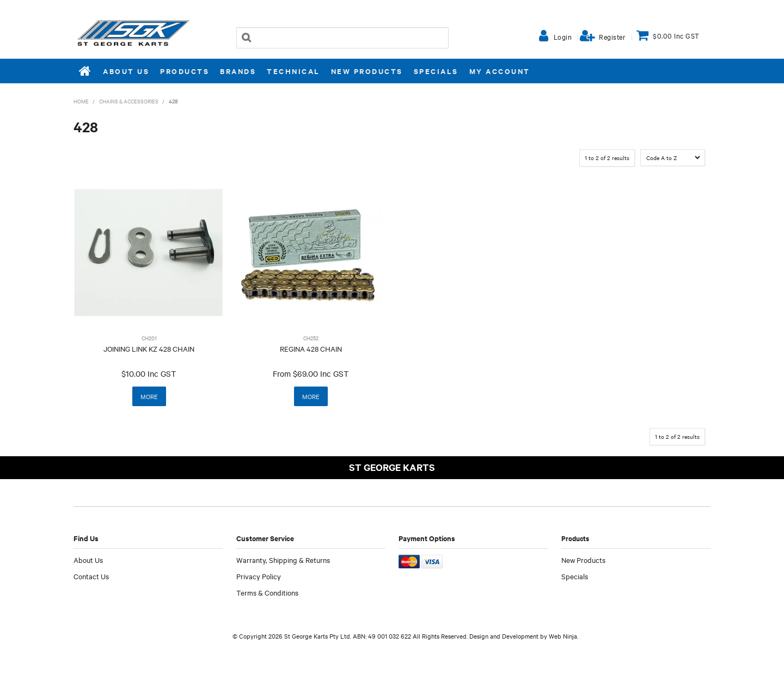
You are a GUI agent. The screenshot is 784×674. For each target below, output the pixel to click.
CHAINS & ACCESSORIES (129, 101)
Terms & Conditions (267, 592)
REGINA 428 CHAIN (311, 348)
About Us (126, 71)
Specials (436, 71)
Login (563, 36)
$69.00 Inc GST (321, 373)
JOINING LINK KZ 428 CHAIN (149, 348)
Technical (293, 71)
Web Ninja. (563, 636)
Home (85, 71)
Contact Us (91, 576)
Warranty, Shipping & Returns (283, 560)
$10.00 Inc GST (149, 373)
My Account (500, 71)
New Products (367, 71)
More (149, 396)
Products (185, 71)
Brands (238, 71)
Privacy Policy (259, 576)
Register (612, 36)
